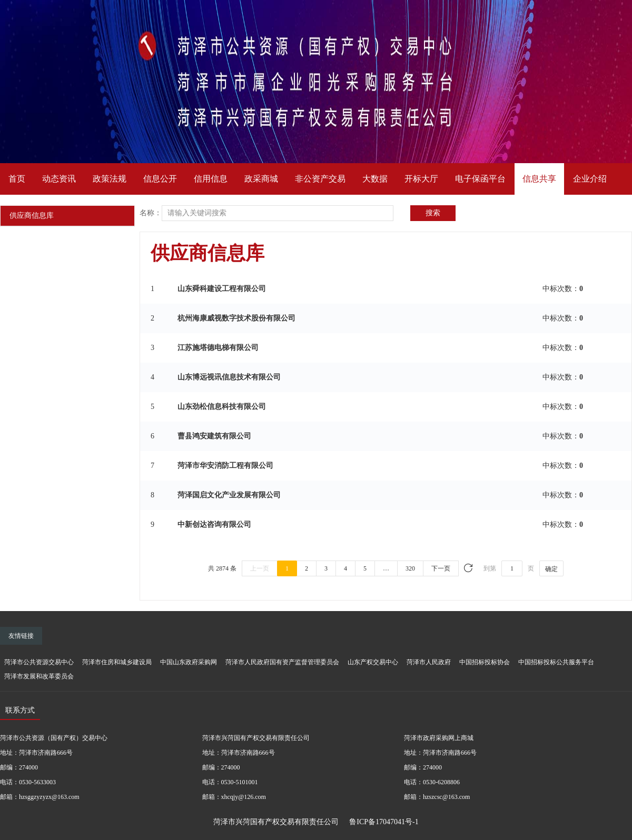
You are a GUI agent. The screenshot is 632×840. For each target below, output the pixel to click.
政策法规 (110, 179)
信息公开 (160, 179)
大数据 (375, 179)
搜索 (433, 213)
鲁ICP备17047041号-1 (384, 822)
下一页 (441, 568)
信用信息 (211, 179)
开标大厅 (421, 179)
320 (410, 568)
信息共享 (539, 179)
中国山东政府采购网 (189, 662)
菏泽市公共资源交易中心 (39, 662)
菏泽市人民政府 (429, 662)
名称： (151, 213)
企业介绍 (590, 179)
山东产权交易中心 (373, 662)
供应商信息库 (32, 216)
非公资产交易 (320, 179)
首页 (17, 179)
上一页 (260, 568)
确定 (551, 569)
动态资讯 (59, 179)
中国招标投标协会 (485, 662)
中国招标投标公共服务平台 (556, 662)
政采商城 (261, 179)
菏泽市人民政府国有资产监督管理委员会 (282, 662)
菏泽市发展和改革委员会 (39, 676)
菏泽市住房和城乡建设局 (117, 662)
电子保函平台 (480, 179)
